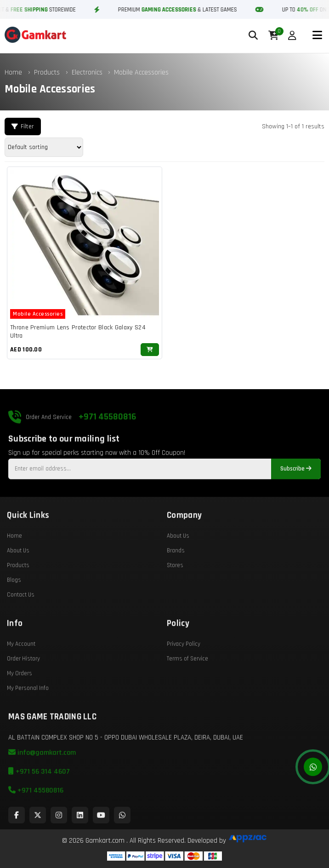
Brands (176, 572)
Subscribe (296, 491)
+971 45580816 (107, 438)
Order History (23, 680)
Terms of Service (187, 680)
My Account (21, 666)
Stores (175, 587)
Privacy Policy (184, 666)
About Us (18, 572)
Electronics (88, 72)
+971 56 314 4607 (39, 793)
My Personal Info (28, 710)
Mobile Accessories (141, 72)
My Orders (20, 695)
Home (13, 72)
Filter (23, 126)
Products (47, 72)
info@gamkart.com (42, 774)
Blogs (14, 602)
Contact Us (21, 616)
